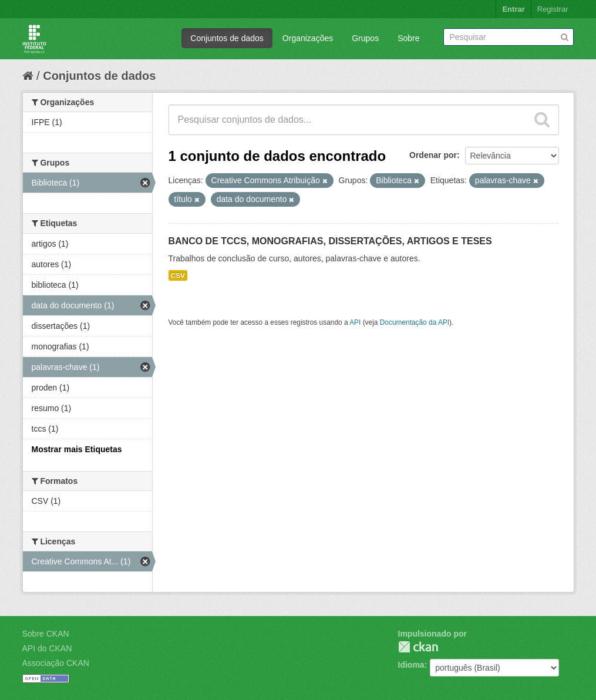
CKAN (418, 647)
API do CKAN (47, 648)
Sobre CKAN (46, 634)
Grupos (365, 38)
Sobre (408, 38)
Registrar (553, 9)
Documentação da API (415, 322)
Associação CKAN (56, 663)
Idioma (411, 665)
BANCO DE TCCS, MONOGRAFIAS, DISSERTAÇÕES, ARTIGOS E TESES (330, 241)
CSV (178, 275)
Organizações (308, 38)
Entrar (513, 9)
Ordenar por (433, 155)
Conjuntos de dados (227, 38)
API (355, 322)
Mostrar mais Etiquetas (77, 449)
